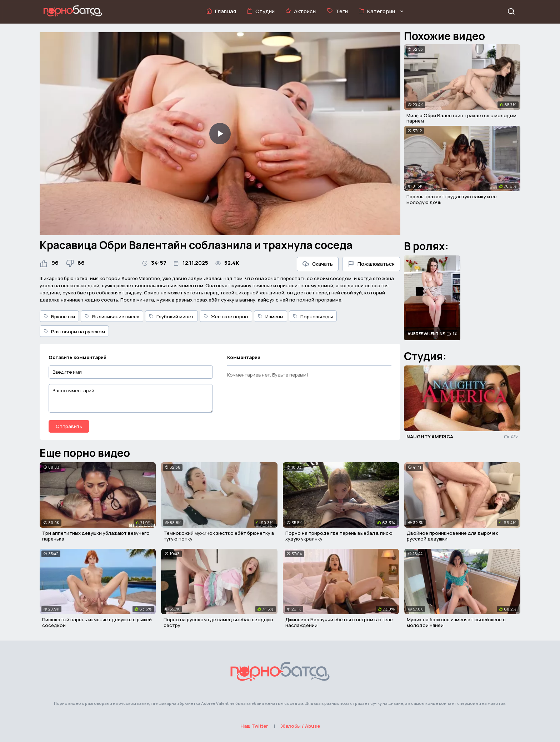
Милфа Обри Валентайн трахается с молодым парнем (461, 118)
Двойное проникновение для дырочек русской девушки (452, 536)
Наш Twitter (254, 726)
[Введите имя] (131, 372)
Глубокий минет (171, 317)
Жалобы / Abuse (301, 726)
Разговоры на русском (74, 332)
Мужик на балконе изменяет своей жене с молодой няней (456, 622)
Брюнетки (59, 317)
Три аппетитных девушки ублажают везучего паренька (96, 536)
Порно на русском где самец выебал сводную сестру (218, 622)
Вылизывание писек (112, 317)
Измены (271, 317)
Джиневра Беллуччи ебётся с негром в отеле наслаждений (339, 622)
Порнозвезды (313, 317)
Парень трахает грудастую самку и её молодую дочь (452, 199)
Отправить (69, 426)
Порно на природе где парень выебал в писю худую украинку (339, 536)
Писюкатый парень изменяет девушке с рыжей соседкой (97, 622)
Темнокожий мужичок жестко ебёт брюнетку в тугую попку (219, 536)
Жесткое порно (226, 317)
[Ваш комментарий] (131, 398)
